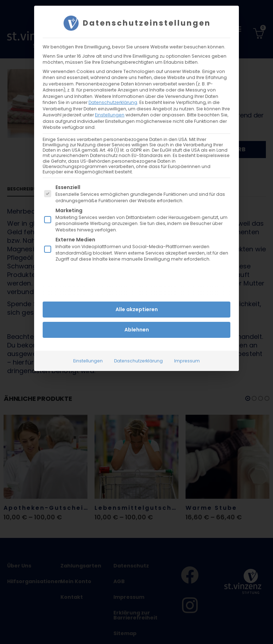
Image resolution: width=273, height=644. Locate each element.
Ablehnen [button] (137, 329)
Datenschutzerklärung (113, 102)
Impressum (187, 360)
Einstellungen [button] (110, 115)
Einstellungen (88, 360)
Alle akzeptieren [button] (137, 309)
